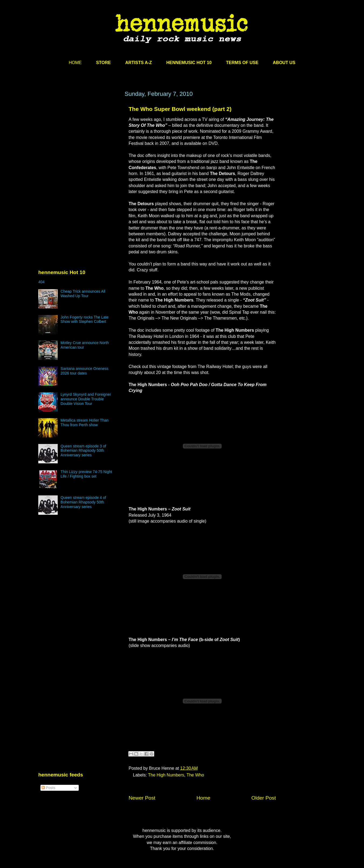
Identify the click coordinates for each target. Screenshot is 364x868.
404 (41, 282)
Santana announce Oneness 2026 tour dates (85, 371)
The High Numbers (166, 775)
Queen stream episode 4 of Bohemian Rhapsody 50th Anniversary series (83, 502)
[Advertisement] (79, 142)
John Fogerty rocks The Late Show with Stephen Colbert (85, 319)
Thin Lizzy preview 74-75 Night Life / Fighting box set (86, 474)
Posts (48, 788)
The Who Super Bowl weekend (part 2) (180, 109)
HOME (75, 63)
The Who (195, 775)
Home (203, 798)
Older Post (264, 798)
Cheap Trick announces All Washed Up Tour (83, 294)
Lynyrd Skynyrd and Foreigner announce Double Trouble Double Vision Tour (86, 399)
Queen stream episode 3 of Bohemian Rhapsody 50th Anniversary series (83, 451)
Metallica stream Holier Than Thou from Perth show (85, 423)
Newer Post (142, 798)
